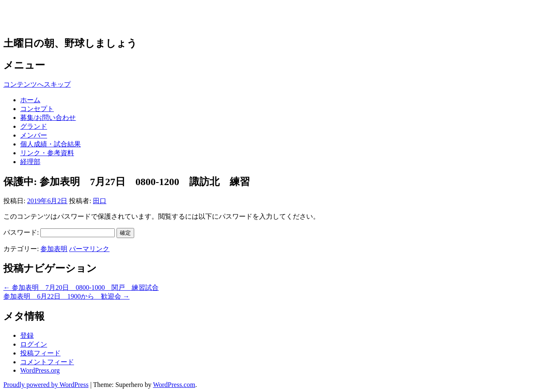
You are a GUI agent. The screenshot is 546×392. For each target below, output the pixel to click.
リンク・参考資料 (47, 153)
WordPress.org (40, 370)
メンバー (34, 135)
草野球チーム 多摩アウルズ (92, 18)
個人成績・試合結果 (50, 144)
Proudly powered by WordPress (46, 385)
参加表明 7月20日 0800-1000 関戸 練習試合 (81, 287)
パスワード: (59, 232)
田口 (100, 201)
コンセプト (37, 109)
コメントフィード (47, 362)
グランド (34, 126)
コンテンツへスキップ (37, 84)
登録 (27, 335)
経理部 (30, 162)
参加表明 (54, 249)
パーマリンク (89, 249)
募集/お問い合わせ (48, 118)
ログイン (34, 344)
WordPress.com (174, 385)
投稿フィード (40, 353)
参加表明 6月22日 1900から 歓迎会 (66, 296)
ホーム (30, 100)
